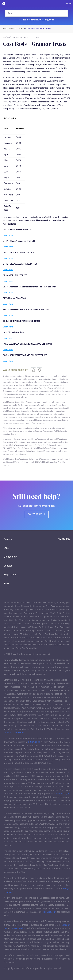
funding (45, 20)
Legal (6, 548)
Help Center (10, 575)
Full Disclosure (50, 912)
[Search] (32, 13)
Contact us (37, 514)
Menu (69, 4)
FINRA (31, 742)
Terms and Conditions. (14, 733)
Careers (8, 539)
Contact (8, 566)
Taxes (20, 29)
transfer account (34, 20)
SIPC (37, 742)
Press (6, 584)
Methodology (10, 557)
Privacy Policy (18, 928)
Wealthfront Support (9, 29)
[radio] (33, 370)
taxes (51, 20)
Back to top (64, 539)
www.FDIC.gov (63, 794)
